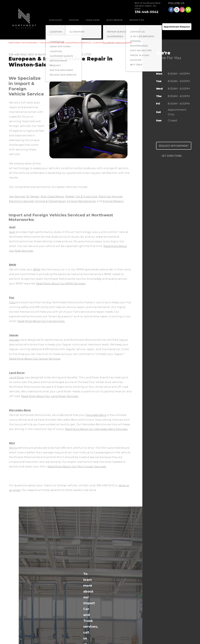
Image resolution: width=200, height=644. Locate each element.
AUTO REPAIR (114, 20)
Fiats (12, 302)
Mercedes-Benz (20, 410)
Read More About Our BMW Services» (61, 284)
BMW (13, 265)
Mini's (13, 448)
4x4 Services (17, 196)
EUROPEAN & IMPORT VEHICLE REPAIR (112, 43)
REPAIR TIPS (137, 20)
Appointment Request (177, 27)
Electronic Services (22, 201)
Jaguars (14, 340)
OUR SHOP (56, 20)
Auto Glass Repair (52, 196)
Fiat (12, 298)
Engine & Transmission (51, 201)
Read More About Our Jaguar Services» (35, 359)
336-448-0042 (147, 12)
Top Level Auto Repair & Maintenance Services (65, 43)
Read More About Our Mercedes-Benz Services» (96, 429)
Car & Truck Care (86, 196)
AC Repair (33, 196)
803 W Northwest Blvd (44, 55)
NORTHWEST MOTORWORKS (23, 43)
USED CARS (93, 20)
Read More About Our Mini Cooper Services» (77, 467)
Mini (12, 443)
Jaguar (14, 335)
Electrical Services (111, 196)
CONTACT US (56, 30)
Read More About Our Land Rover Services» (50, 396)
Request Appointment (174, 146)
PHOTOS (74, 20)
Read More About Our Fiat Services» (41, 321)
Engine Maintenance (81, 201)
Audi (12, 227)
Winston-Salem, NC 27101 (75, 55)
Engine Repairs (113, 201)
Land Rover (17, 373)
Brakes (70, 196)
